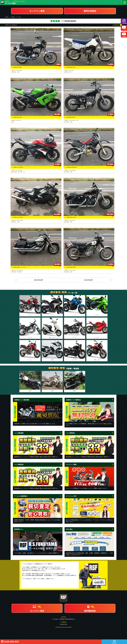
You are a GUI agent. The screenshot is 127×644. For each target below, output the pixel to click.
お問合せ (114, 643)
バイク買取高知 (19, 465)
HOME (7, 17)
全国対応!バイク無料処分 (73, 400)
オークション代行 (71, 496)
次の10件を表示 (88, 280)
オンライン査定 (37, 11)
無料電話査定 (90, 611)
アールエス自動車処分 (21, 496)
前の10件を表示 (39, 280)
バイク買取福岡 (19, 433)
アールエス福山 (10, 3)
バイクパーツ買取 (71, 465)
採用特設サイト (19, 529)
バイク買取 (12, 17)
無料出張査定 (90, 11)
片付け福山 (69, 529)
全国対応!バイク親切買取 (22, 400)
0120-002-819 (12, 642)
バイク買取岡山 (71, 433)
